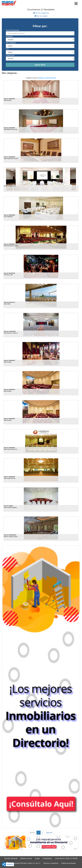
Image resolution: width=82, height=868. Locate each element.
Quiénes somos (26, 858)
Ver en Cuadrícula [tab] (41, 13)
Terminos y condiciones (51, 863)
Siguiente (49, 833)
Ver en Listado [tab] (41, 16)
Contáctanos (47, 858)
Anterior (32, 833)
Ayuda (37, 858)
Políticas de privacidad (68, 863)
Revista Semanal (11, 858)
